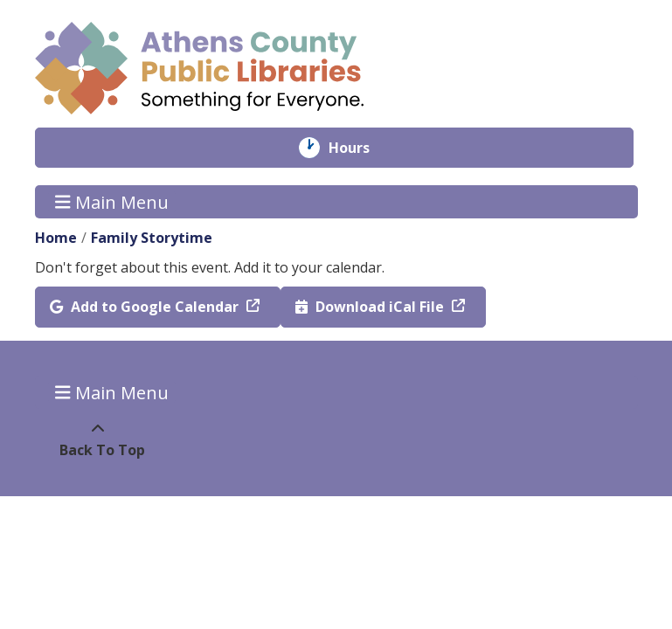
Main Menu (112, 201)
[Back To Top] (98, 439)
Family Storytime (152, 238)
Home (56, 238)
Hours (361, 148)
